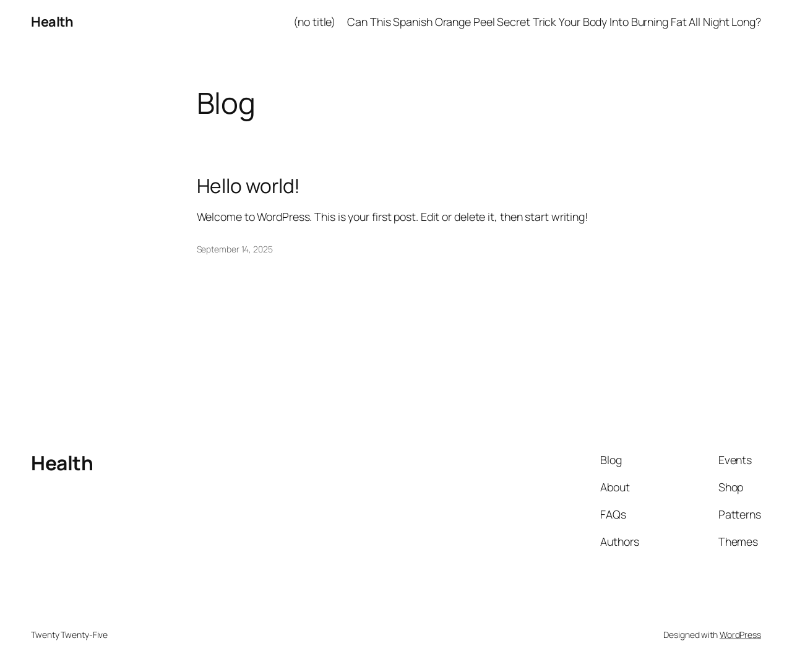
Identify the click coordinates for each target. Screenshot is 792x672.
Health (52, 22)
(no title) (314, 22)
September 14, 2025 (235, 249)
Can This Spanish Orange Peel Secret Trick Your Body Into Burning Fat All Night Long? (554, 22)
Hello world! (249, 186)
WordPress (740, 635)
